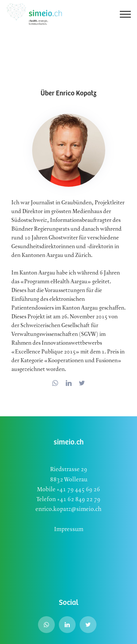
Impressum (69, 529)
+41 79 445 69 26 (78, 490)
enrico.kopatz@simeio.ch (68, 509)
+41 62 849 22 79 (79, 499)
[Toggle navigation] (125, 14)
